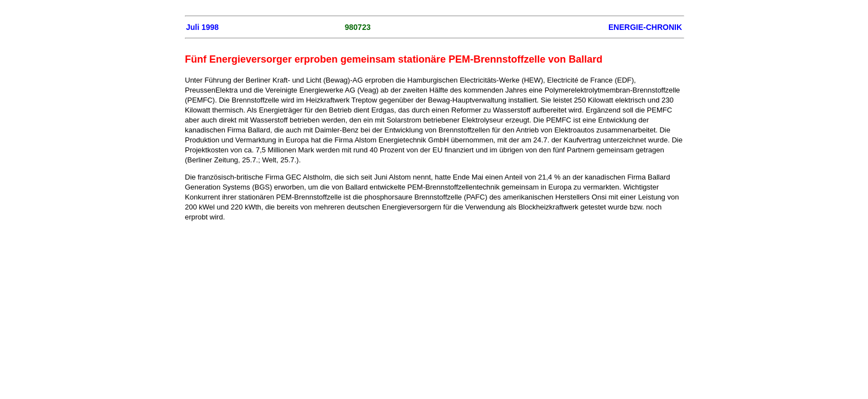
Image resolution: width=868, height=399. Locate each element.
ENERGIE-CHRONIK (645, 27)
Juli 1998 (202, 27)
